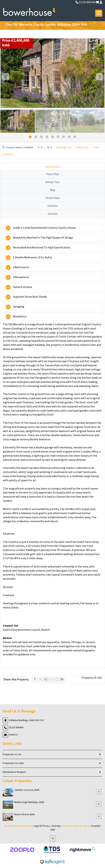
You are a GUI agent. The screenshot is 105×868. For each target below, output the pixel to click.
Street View (53, 198)
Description (53, 167)
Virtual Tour (52, 182)
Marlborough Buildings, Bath (29, 802)
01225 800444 (85, 2)
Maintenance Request (14, 772)
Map (52, 190)
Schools (53, 214)
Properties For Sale (13, 763)
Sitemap (56, 826)
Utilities (52, 206)
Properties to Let (12, 754)
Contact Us (8, 154)
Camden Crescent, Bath (27, 790)
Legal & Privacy (42, 826)
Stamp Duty (82, 147)
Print (96, 147)
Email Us (13, 735)
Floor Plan (53, 174)
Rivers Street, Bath (24, 814)
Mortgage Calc (64, 147)
